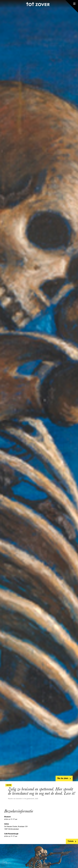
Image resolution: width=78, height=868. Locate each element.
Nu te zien (63, 778)
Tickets (71, 841)
